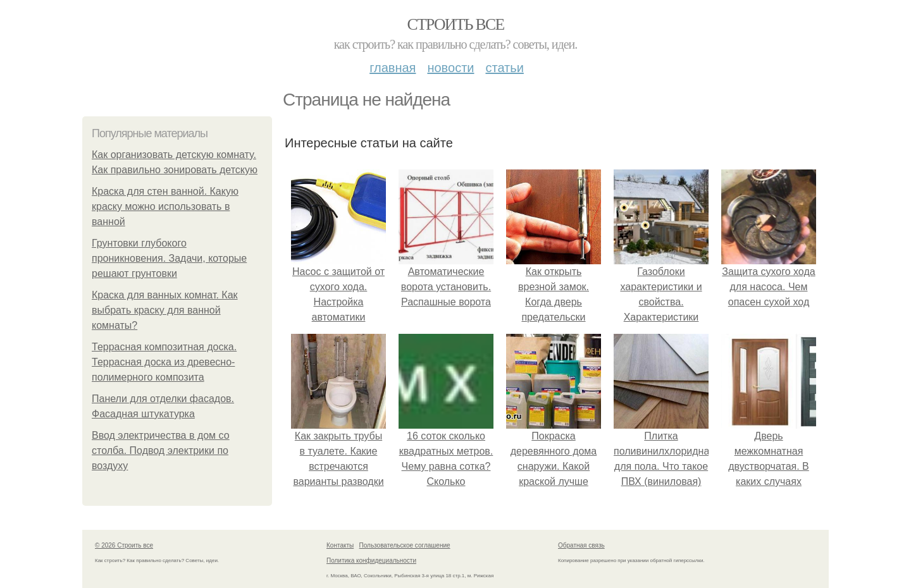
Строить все (455, 24)
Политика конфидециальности (371, 560)
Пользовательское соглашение (405, 545)
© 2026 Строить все (124, 545)
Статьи (504, 68)
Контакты (340, 545)
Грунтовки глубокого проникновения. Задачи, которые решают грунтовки (169, 258)
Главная (393, 68)
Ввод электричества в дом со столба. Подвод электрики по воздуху (161, 450)
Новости (450, 68)
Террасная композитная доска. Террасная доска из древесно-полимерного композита (164, 362)
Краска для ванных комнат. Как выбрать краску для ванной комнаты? (165, 310)
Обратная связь (581, 545)
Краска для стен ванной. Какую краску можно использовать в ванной (165, 206)
